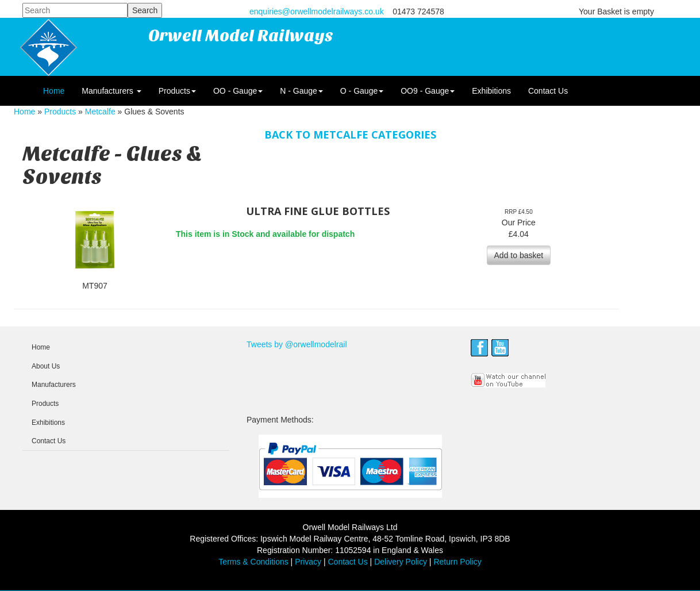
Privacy (308, 562)
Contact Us (548, 91)
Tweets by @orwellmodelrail (297, 344)
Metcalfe (100, 112)
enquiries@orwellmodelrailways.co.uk (317, 11)
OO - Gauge (238, 91)
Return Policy (457, 562)
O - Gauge (362, 91)
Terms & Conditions (253, 562)
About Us (46, 366)
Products (177, 91)
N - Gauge (301, 91)
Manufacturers (111, 91)
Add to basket (519, 255)
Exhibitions (491, 91)
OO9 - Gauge (428, 91)
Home (54, 91)
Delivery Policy (401, 562)
